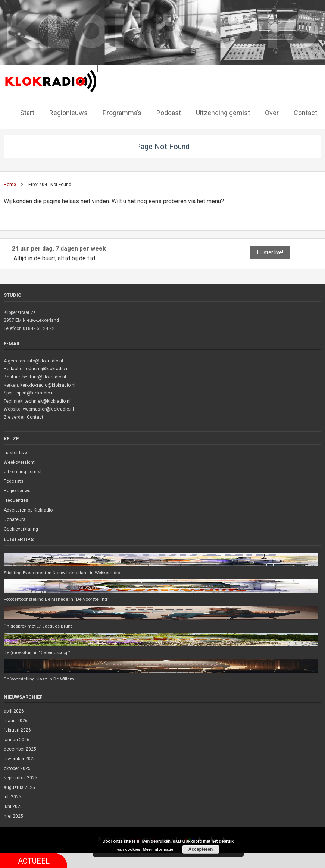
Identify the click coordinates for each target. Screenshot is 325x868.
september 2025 (21, 778)
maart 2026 (16, 721)
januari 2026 (17, 740)
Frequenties (16, 500)
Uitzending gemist (23, 471)
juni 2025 (13, 806)
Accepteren (201, 849)
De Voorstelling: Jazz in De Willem (39, 679)
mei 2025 (13, 816)
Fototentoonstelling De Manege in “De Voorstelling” (57, 599)
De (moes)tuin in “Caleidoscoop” (37, 652)
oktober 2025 (17, 768)
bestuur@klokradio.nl (44, 377)
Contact (35, 417)
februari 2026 (17, 730)
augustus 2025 (19, 787)
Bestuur (12, 377)
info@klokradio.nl (45, 361)
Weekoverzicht (19, 462)
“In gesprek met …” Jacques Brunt (39, 626)
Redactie (13, 368)
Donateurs (15, 519)
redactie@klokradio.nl (47, 368)
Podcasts (14, 481)
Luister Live (15, 452)
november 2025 (20, 759)
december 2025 (20, 749)
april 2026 (14, 711)
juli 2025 (12, 797)
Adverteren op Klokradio (28, 510)
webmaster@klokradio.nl (48, 409)
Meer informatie (158, 849)
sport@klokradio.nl (36, 393)
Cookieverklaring (21, 529)
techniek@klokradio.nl (48, 401)
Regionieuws (17, 490)
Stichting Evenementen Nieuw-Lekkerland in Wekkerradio (62, 572)
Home (10, 184)
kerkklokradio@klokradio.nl (48, 385)
